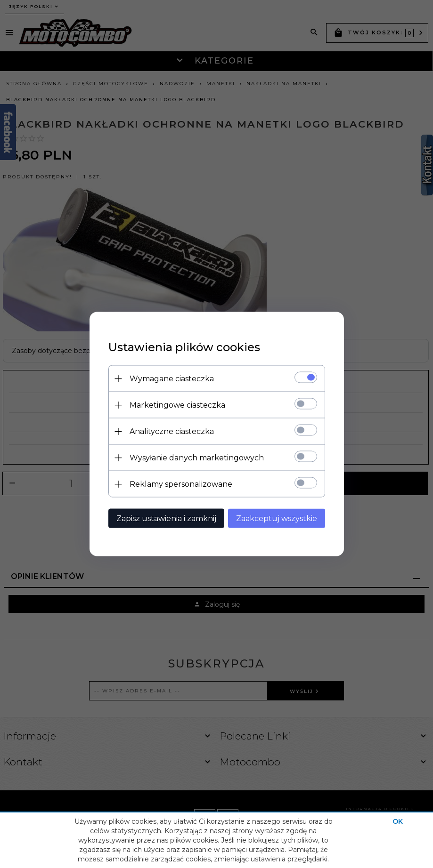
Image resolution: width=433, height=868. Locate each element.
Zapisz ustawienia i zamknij (166, 518)
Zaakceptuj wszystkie (277, 518)
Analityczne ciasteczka (172, 431)
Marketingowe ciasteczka (177, 405)
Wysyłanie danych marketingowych (197, 458)
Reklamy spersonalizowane (181, 484)
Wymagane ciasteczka (172, 379)
